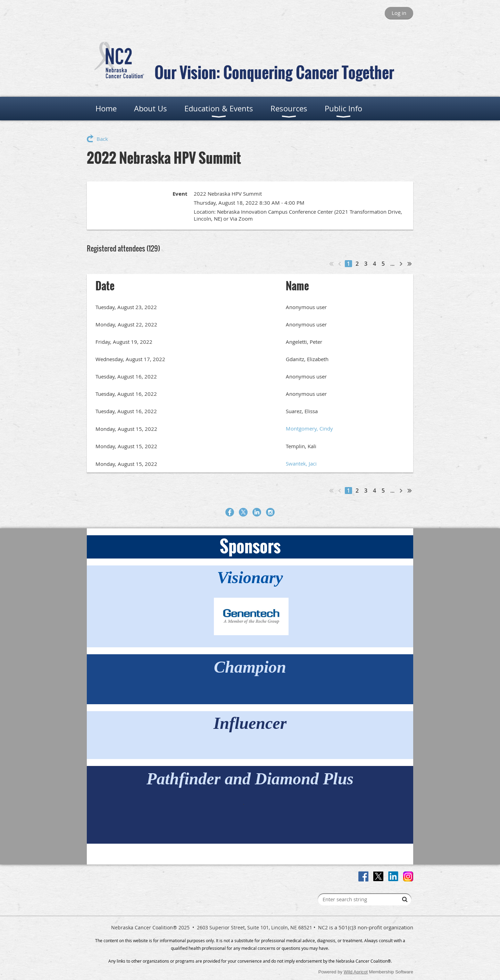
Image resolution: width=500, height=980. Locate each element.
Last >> (410, 264)
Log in (399, 13)
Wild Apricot (356, 972)
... (392, 264)
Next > (401, 264)
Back (102, 139)
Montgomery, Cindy (309, 428)
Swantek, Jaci (301, 463)
